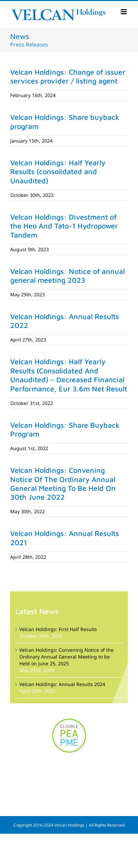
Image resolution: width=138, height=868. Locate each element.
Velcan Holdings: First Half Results (58, 629)
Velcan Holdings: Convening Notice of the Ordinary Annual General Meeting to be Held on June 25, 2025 (66, 657)
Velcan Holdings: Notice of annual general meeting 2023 (67, 276)
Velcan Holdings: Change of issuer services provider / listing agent (68, 76)
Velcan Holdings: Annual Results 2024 (62, 684)
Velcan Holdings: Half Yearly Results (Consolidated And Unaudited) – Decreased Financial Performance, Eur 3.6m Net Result (69, 375)
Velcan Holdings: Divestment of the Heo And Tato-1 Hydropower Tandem (64, 226)
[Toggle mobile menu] (124, 12)
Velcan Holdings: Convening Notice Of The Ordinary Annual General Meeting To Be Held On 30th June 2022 (63, 484)
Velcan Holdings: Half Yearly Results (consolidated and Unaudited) (58, 172)
